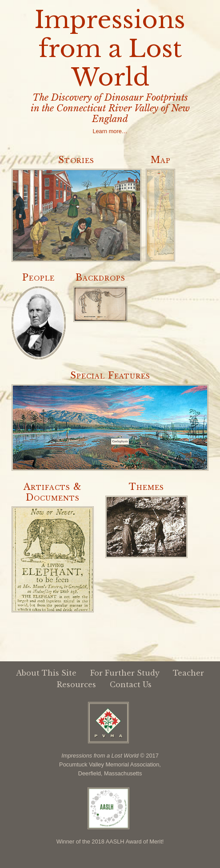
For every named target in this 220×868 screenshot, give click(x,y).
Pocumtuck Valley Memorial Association (109, 764)
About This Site (46, 673)
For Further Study (125, 673)
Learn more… (110, 131)
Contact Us (131, 685)
